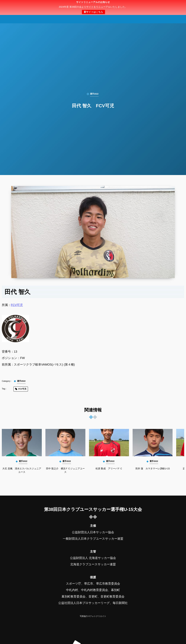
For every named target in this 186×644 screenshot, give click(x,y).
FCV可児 (17, 305)
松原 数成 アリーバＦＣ (109, 469)
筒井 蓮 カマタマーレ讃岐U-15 (152, 469)
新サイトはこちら (93, 12)
